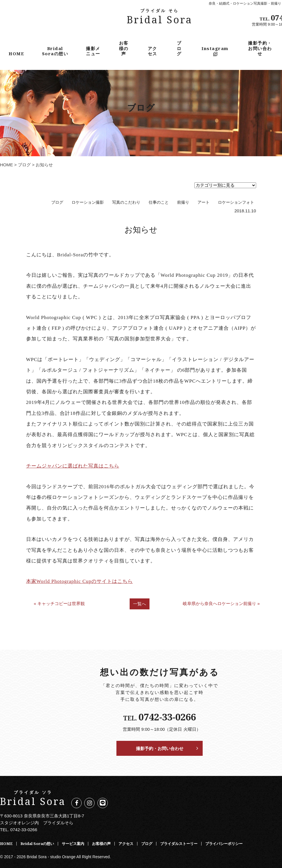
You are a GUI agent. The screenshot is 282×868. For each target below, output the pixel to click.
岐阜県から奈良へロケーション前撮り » (221, 603)
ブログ (179, 48)
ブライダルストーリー (179, 844)
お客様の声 (124, 48)
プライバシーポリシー (224, 844)
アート (204, 202)
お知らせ (141, 229)
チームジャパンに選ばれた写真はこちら (73, 466)
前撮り (183, 202)
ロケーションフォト (236, 202)
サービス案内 (73, 844)
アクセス (152, 51)
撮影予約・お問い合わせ (260, 48)
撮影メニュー (93, 51)
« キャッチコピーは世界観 (59, 603)
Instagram (215, 51)
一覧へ (140, 604)
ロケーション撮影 (88, 202)
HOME (16, 54)
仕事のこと (159, 202)
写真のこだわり (126, 202)
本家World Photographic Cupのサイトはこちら (80, 581)
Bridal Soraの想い (55, 51)
